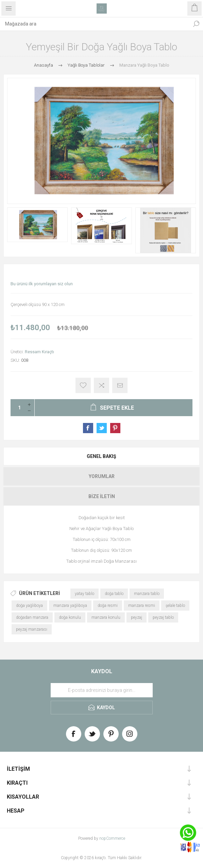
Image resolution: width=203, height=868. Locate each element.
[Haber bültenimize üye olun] (102, 690)
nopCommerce (112, 838)
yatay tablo (84, 594)
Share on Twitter (102, 428)
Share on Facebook (88, 428)
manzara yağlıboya (70, 606)
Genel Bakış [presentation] (101, 456)
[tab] (101, 456)
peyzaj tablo (163, 617)
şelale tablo (175, 606)
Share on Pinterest (115, 428)
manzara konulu (106, 617)
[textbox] (95, 24)
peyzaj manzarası (32, 629)
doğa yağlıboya (29, 606)
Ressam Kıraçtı (39, 352)
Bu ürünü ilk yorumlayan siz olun (42, 284)
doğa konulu (70, 617)
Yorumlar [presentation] (102, 476)
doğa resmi (108, 606)
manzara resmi (142, 606)
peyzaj (137, 617)
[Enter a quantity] (17, 408)
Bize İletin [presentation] (102, 496)
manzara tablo (147, 594)
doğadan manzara (32, 617)
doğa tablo (114, 594)
